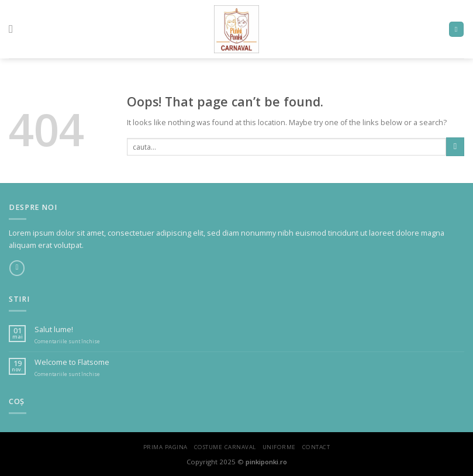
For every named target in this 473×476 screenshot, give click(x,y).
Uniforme (279, 447)
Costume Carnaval (225, 447)
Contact (316, 447)
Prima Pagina (165, 447)
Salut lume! (54, 330)
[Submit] (455, 146)
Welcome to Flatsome (72, 362)
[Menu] (14, 29)
